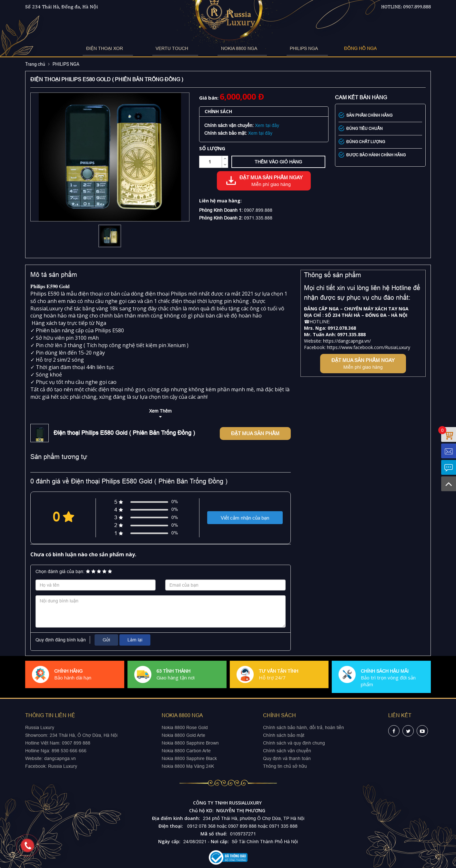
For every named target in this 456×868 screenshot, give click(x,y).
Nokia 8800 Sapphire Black (189, 758)
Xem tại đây (267, 125)
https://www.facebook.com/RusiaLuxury (369, 347)
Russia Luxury (63, 766)
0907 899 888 (76, 743)
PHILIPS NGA (281, 48)
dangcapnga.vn (60, 758)
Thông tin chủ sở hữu (285, 766)
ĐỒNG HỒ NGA (327, 48)
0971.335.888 (258, 218)
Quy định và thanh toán (287, 758)
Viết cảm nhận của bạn (245, 518)
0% (175, 502)
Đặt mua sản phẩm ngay (271, 181)
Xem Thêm (160, 411)
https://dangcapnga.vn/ (347, 341)
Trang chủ (35, 64)
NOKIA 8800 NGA (232, 48)
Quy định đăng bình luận (61, 640)
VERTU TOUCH (182, 48)
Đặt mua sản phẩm (255, 433)
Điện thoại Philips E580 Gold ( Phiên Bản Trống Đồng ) (124, 433)
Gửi (106, 640)
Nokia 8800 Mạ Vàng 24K (188, 766)
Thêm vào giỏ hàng (278, 162)
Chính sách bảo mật (284, 735)
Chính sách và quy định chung (294, 743)
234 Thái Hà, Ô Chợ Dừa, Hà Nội (84, 735)
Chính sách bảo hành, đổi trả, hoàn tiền (304, 727)
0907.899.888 (417, 7)
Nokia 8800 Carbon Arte (186, 751)
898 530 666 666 (69, 751)
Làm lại (135, 640)
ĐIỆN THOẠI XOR (131, 48)
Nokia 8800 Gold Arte (183, 735)
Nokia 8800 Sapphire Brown (190, 743)
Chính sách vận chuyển (287, 751)
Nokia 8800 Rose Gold (185, 727)
